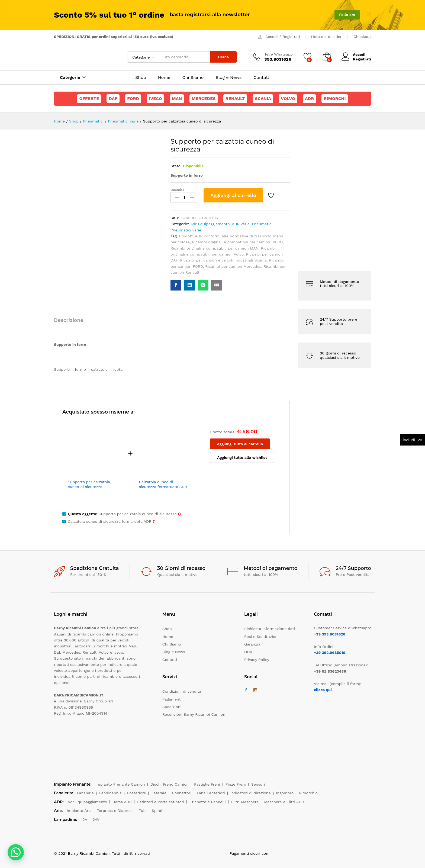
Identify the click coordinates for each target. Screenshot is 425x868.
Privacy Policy (257, 660)
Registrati (291, 37)
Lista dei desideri (327, 37)
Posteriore (137, 793)
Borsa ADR (122, 802)
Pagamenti (172, 699)
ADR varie (241, 224)
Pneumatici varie (186, 230)
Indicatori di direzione (251, 793)
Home (164, 78)
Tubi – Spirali (151, 811)
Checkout (362, 37)
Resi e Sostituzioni (261, 637)
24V (96, 819)
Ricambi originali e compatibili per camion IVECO (237, 242)
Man (177, 99)
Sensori (258, 784)
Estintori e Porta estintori (161, 802)
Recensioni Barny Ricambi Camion (194, 714)
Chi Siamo (193, 78)
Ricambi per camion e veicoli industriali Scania (223, 260)
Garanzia (252, 644)
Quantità (177, 190)
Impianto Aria (79, 811)
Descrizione (69, 320)
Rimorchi (335, 99)
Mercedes (204, 99)
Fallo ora (347, 15)
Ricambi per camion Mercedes (233, 266)
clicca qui (323, 690)
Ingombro (285, 793)
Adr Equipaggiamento (210, 224)
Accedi (271, 37)
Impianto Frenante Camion (120, 784)
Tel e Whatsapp (278, 54)
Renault (235, 99)
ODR (248, 652)
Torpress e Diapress (115, 811)
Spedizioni (172, 707)
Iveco (155, 99)
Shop (141, 78)
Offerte (89, 99)
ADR (309, 99)
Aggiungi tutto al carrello (240, 444)
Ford (133, 99)
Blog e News (228, 78)
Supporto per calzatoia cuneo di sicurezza (89, 484)
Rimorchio (308, 793)
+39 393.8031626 (330, 634)
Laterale (159, 793)
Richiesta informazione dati (270, 629)
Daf (113, 99)
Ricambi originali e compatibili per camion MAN (215, 248)
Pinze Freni (236, 784)
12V (84, 819)
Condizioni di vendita (182, 691)
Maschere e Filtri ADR (284, 802)
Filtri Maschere (245, 802)
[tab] (71, 323)
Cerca (223, 57)
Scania (263, 99)
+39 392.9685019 (330, 653)
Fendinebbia (110, 793)
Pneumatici (262, 224)
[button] (16, 852)
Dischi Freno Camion (170, 784)
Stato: (176, 166)
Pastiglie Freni (207, 784)
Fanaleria (85, 793)
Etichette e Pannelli (207, 802)
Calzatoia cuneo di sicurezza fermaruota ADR (163, 484)
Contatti (262, 78)
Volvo (288, 99)
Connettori (182, 793)
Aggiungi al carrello (233, 195)
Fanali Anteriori (211, 793)
